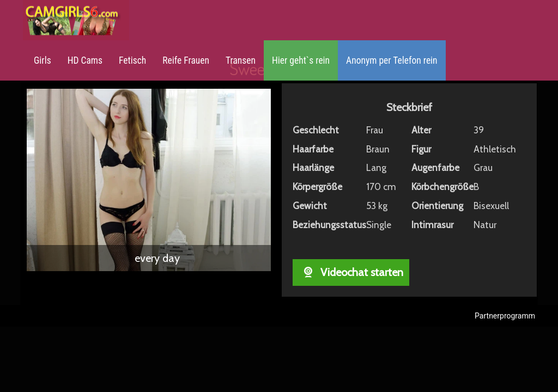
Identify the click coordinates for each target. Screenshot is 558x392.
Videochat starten (351, 272)
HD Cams (85, 60)
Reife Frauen (186, 60)
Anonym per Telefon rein (392, 60)
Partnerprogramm (505, 316)
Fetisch (132, 60)
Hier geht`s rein (301, 60)
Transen (241, 60)
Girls (43, 60)
